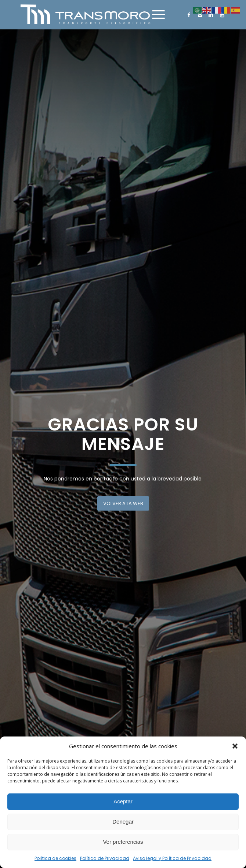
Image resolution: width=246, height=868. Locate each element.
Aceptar (123, 801)
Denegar (123, 822)
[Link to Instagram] (200, 15)
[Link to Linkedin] (211, 15)
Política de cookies (55, 858)
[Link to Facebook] (189, 15)
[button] (235, 746)
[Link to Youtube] (222, 15)
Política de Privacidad (105, 858)
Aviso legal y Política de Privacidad (172, 858)
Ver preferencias (123, 842)
